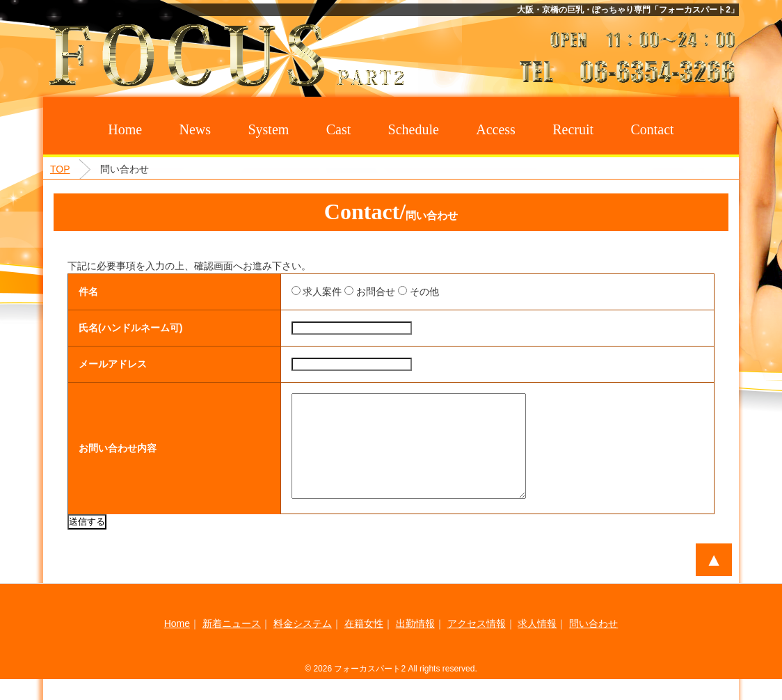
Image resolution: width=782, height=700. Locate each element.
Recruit (573, 129)
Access (496, 129)
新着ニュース (232, 644)
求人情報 (537, 644)
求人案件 (302, 292)
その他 (404, 292)
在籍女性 (364, 644)
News (195, 129)
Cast (339, 129)
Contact (652, 129)
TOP (60, 169)
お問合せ (356, 292)
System (268, 129)
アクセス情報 (477, 644)
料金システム (303, 644)
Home (125, 129)
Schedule (414, 129)
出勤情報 (415, 644)
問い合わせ (593, 644)
